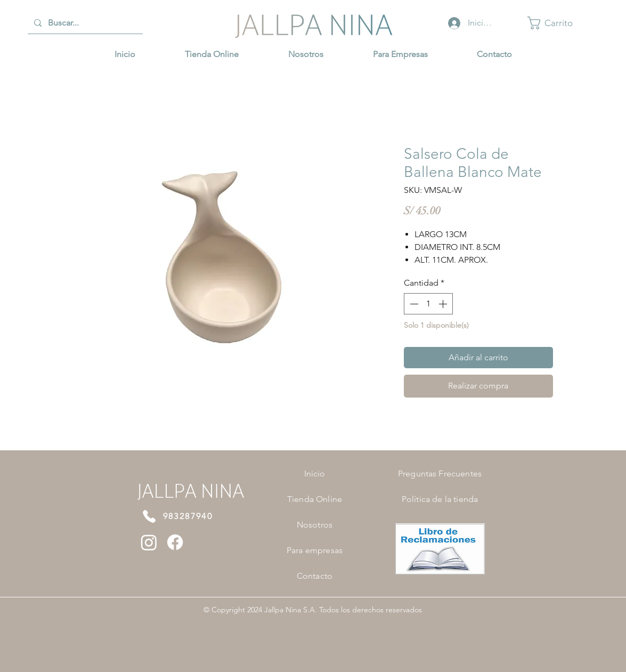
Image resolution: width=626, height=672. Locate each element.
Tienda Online (315, 499)
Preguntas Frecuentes (440, 473)
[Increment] (444, 304)
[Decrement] (413, 304)
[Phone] (149, 516)
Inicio (315, 473)
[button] (557, 23)
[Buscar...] (84, 23)
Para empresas (315, 550)
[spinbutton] (428, 304)
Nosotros (315, 525)
